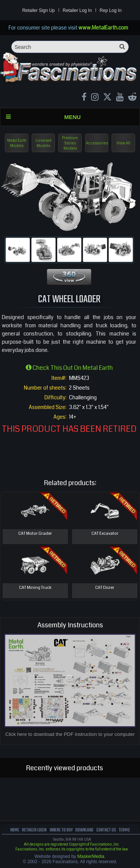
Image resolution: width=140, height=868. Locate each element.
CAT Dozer (105, 588)
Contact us (106, 830)
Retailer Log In (77, 10)
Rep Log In (111, 10)
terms (124, 830)
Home (15, 830)
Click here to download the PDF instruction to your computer (70, 734)
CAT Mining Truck (35, 588)
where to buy (61, 830)
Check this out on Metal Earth (69, 368)
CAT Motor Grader (35, 533)
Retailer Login (34, 830)
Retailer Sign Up (38, 10)
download (84, 830)
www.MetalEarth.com (103, 28)
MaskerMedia (91, 856)
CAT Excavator (105, 533)
